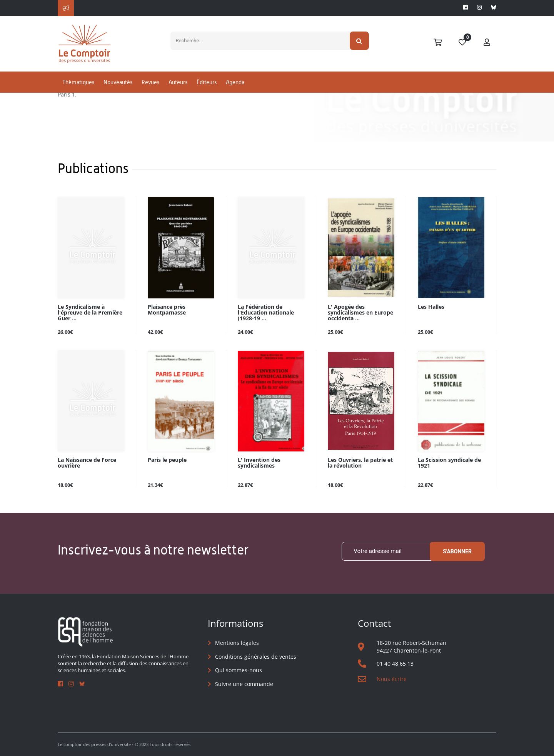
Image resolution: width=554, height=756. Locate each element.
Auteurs (178, 82)
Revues (150, 82)
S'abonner (457, 551)
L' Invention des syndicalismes (259, 463)
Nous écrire (392, 679)
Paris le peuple (167, 460)
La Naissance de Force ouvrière (87, 463)
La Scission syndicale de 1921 (449, 463)
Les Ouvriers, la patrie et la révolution (360, 463)
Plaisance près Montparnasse (167, 310)
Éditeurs (207, 82)
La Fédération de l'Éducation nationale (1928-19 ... (266, 313)
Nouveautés (118, 82)
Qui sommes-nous (239, 670)
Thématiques (78, 82)
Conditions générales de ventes (256, 657)
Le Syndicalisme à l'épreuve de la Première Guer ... (90, 313)
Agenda (235, 82)
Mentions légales (237, 643)
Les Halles (431, 307)
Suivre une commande (244, 684)
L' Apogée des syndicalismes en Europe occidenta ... (360, 313)
